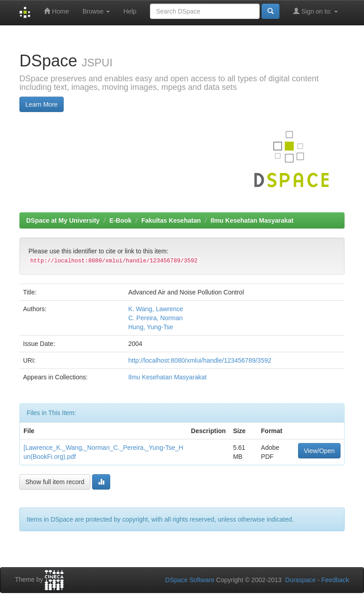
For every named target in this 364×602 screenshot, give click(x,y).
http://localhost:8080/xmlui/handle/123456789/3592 (200, 360)
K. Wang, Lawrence (156, 309)
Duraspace (300, 580)
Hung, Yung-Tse (151, 327)
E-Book (120, 220)
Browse (96, 11)
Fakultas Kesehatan (171, 220)
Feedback (335, 580)
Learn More (42, 104)
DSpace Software (190, 580)
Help (130, 11)
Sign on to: (315, 11)
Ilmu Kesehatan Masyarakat (252, 220)
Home (56, 11)
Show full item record (55, 482)
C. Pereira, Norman (156, 318)
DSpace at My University (63, 220)
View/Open (319, 451)
